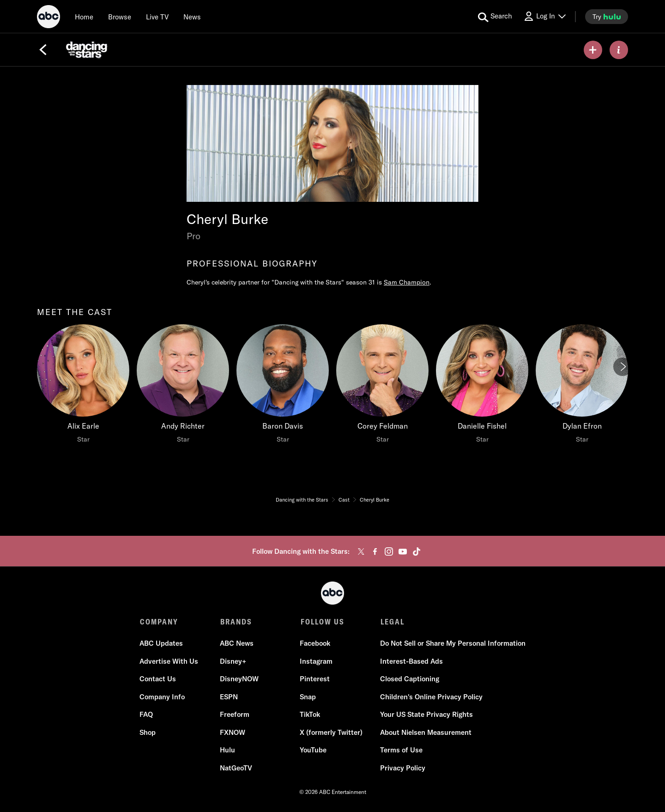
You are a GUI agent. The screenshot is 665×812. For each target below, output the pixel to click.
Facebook (315, 644)
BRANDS (236, 622)
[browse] (120, 17)
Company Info (163, 697)
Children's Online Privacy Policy (431, 697)
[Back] (43, 50)
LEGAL (392, 622)
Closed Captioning (409, 680)
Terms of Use (401, 751)
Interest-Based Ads (411, 662)
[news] (192, 17)
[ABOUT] (619, 50)
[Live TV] (157, 17)
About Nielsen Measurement (425, 733)
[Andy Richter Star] (183, 386)
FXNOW (233, 733)
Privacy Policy (402, 768)
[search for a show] (495, 17)
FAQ (147, 715)
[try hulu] (607, 17)
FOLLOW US (322, 622)
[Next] (623, 367)
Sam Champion (407, 282)
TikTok (310, 715)
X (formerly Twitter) (331, 733)
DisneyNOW (239, 680)
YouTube (313, 751)
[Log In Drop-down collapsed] (544, 16)
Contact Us (158, 680)
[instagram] (389, 551)
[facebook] (375, 551)
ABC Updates (162, 644)
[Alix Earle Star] (83, 386)
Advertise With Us (169, 662)
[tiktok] (417, 551)
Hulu (227, 751)
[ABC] (48, 18)
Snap (308, 697)
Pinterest (315, 680)
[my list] (593, 50)
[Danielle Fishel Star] (482, 386)
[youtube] (403, 551)
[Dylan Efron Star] (582, 386)
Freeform (235, 715)
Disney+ (233, 662)
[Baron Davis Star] (283, 386)
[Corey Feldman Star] (382, 386)
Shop (148, 733)
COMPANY (159, 622)
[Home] (84, 17)
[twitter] (361, 551)
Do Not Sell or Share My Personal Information (452, 644)
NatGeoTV (236, 768)
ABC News (237, 644)
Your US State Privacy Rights (426, 715)
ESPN (229, 697)
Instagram (316, 662)
